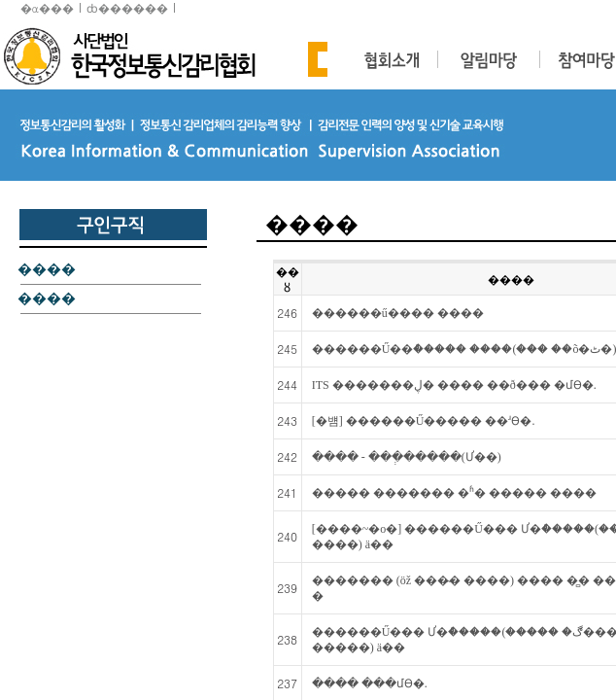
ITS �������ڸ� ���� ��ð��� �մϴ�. (454, 385)
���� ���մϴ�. (370, 683)
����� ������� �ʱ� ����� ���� (454, 493)
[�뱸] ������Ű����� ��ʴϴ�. (424, 421)
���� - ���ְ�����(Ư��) (407, 457)
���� (47, 270)
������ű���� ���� (398, 313)
